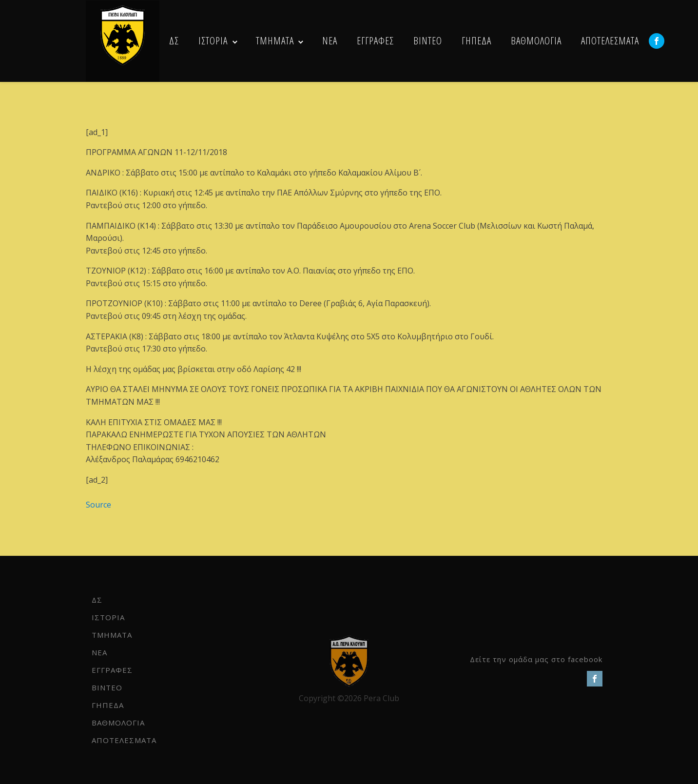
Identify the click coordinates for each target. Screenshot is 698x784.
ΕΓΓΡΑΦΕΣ (375, 40)
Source (98, 505)
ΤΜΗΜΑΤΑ (275, 40)
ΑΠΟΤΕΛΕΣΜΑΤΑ (610, 40)
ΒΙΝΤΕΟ (428, 40)
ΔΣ (174, 40)
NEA (330, 40)
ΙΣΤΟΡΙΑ (213, 40)
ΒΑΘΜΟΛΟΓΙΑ (536, 40)
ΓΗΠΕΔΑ (476, 40)
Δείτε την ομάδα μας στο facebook (536, 659)
